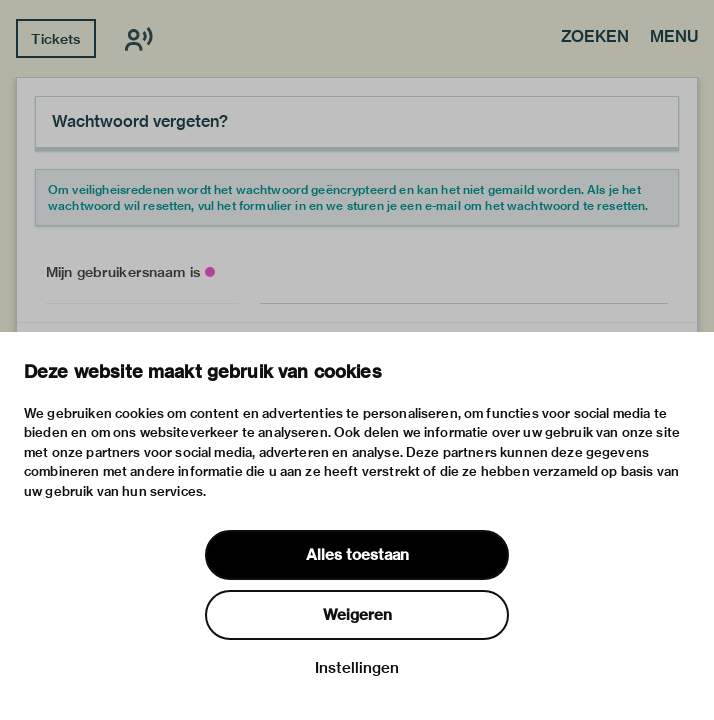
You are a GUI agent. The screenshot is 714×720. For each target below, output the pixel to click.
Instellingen (357, 668)
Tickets (55, 39)
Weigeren (357, 615)
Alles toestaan (357, 555)
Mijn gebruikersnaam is (123, 272)
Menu (674, 38)
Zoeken (595, 38)
